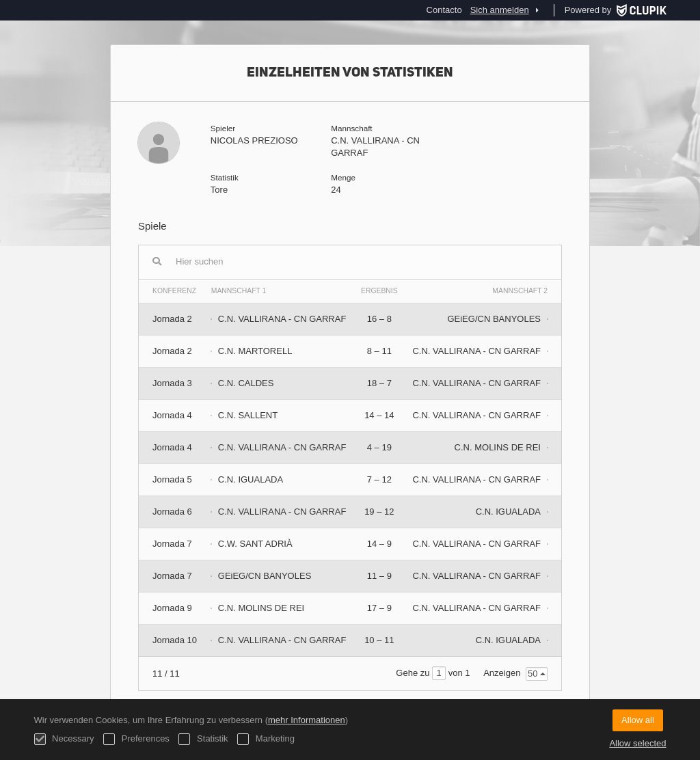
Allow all (638, 720)
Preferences (136, 739)
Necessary (64, 739)
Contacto (444, 10)
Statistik (203, 739)
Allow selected (637, 743)
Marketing (266, 739)
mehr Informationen (307, 720)
